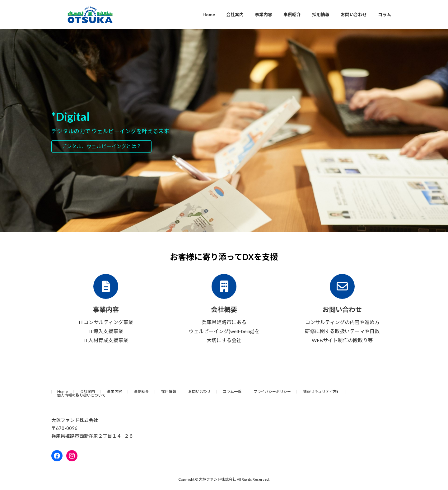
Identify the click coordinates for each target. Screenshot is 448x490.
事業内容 (114, 391)
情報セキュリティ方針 (322, 391)
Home (63, 391)
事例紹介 (142, 391)
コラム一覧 (232, 391)
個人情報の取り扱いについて (81, 395)
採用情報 (169, 391)
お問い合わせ (199, 391)
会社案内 (87, 391)
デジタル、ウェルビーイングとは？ (101, 146)
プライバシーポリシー (272, 391)
